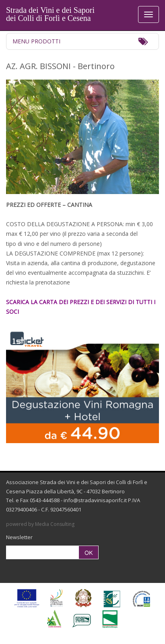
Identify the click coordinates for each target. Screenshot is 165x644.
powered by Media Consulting (40, 524)
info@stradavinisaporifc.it (95, 500)
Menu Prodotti (36, 41)
